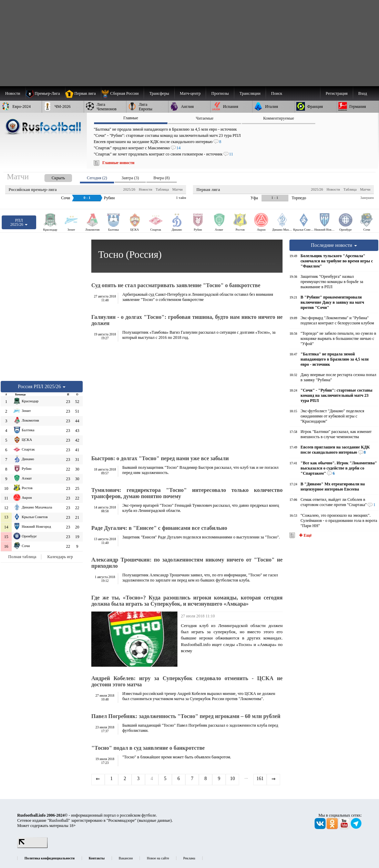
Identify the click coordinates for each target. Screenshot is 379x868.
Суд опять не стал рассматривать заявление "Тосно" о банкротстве (176, 285)
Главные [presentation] (131, 118)
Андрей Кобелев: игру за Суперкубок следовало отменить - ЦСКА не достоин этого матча (187, 681)
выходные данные (155, 820)
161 (260, 779)
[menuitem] (122, 93)
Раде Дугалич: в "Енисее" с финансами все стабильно (159, 528)
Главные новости (118, 163)
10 (233, 779)
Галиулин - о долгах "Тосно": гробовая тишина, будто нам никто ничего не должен (187, 320)
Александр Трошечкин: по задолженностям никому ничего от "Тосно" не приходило (187, 563)
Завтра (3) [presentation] (130, 178)
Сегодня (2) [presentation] (97, 178)
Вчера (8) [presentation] (161, 178)
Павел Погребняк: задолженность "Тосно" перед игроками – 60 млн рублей (186, 716)
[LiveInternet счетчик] (32, 847)
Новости (146, 189)
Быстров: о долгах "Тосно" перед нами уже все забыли (160, 458)
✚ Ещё (305, 535)
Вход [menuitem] (363, 93)
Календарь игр (60, 557)
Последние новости (334, 245)
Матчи (177, 189)
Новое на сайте (158, 858)
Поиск (277, 93)
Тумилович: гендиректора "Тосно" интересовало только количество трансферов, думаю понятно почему (187, 493)
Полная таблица (22, 557)
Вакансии (126, 858)
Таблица (162, 189)
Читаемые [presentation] (204, 118)
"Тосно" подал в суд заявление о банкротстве (148, 748)
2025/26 (129, 189)
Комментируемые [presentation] (279, 118)
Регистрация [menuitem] (337, 93)
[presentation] (51, 177)
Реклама (189, 858)
